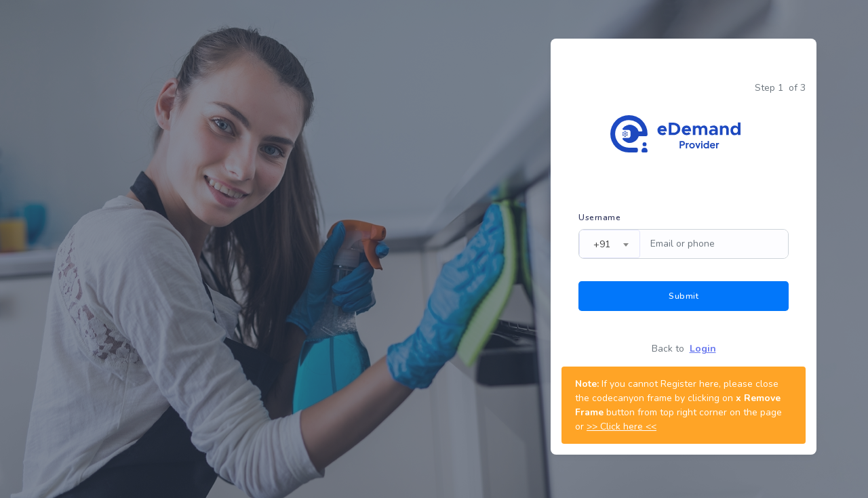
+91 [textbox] (602, 244)
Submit (684, 296)
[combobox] (610, 244)
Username (599, 217)
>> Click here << (622, 427)
